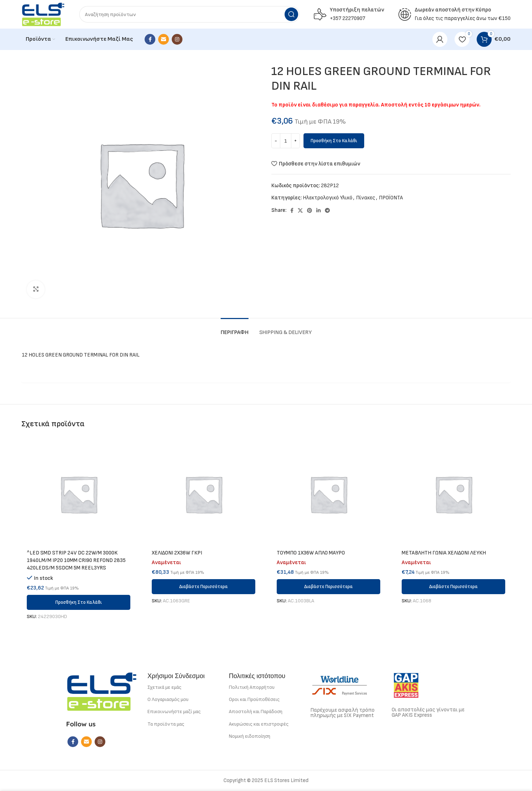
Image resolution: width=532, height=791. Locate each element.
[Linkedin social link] (318, 210)
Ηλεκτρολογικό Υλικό (328, 198)
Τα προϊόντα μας (166, 724)
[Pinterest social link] (310, 210)
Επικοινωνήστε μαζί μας (174, 712)
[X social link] (300, 210)
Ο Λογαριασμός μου (168, 699)
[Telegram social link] (327, 210)
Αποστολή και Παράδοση (256, 712)
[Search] (189, 14)
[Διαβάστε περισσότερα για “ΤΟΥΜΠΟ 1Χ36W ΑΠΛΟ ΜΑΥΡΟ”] (328, 587)
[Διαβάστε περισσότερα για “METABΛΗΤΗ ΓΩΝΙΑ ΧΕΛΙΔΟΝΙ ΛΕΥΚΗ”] (453, 587)
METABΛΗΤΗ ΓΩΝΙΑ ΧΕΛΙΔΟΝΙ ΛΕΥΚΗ (444, 553)
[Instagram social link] (177, 39)
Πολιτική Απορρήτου (252, 687)
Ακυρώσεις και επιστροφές (259, 724)
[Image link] (102, 691)
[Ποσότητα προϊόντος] (286, 141)
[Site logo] (43, 14)
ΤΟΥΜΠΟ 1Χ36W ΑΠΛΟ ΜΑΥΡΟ (311, 553)
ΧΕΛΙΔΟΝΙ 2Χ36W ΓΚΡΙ (177, 553)
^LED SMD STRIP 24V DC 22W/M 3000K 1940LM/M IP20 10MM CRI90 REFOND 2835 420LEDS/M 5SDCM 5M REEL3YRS (76, 560)
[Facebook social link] (150, 39)
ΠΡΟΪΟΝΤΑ (391, 198)
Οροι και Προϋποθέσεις (254, 699)
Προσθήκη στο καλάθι (334, 141)
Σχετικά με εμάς (164, 687)
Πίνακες (366, 198)
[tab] (235, 329)
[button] (79, 602)
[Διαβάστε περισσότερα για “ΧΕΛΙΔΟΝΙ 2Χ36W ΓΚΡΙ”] (204, 587)
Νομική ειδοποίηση (250, 736)
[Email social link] (164, 39)
